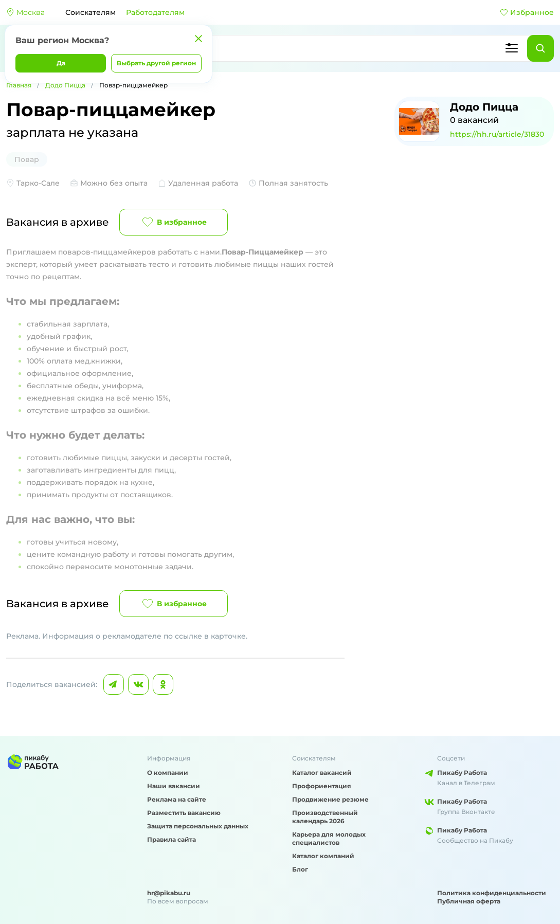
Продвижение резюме (330, 799)
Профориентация (322, 786)
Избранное (527, 12)
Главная (19, 85)
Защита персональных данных (198, 826)
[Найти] (540, 48)
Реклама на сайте (177, 799)
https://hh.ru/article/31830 (497, 134)
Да (61, 63)
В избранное (174, 222)
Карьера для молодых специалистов (329, 838)
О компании (168, 773)
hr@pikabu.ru (169, 893)
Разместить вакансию (184, 813)
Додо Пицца (65, 85)
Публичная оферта (469, 901)
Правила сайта (171, 839)
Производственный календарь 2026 (325, 817)
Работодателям (155, 12)
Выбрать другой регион (156, 63)
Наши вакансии (174, 786)
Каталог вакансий (322, 773)
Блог (300, 869)
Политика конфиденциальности (492, 893)
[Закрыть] (198, 39)
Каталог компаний (323, 856)
